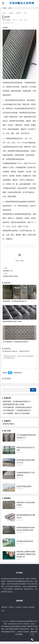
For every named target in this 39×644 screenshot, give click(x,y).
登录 (10, 375)
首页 (4, 13)
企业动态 (25, 610)
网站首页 (4, 610)
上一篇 (5, 268)
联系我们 (32, 610)
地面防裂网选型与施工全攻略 (12, 321)
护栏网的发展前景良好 (26, 544)
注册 (10, 8)
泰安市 (19, 13)
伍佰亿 (33, 626)
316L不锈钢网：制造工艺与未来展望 (16, 416)
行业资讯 (18, 610)
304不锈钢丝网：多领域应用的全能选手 (15, 342)
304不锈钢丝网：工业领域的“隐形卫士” (17, 413)
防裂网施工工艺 (8, 271)
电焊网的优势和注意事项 (10, 276)
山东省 (11, 13)
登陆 (5, 8)
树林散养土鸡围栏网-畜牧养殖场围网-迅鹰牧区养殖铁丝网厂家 (26, 557)
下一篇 (5, 273)
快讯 (3, 613)
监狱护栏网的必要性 (24, 489)
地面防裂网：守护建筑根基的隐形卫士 (15, 301)
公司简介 (11, 610)
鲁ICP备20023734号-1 (16, 626)
